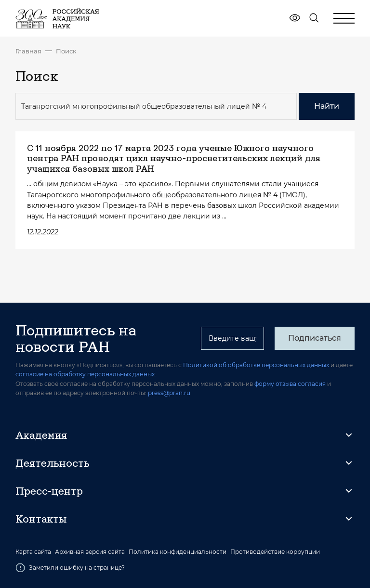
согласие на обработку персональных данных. (86, 374)
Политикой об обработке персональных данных (256, 365)
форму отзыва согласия (290, 384)
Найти (327, 106)
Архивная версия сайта (90, 552)
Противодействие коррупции (275, 552)
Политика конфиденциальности (178, 552)
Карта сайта (33, 552)
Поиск (66, 51)
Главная (28, 51)
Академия (41, 435)
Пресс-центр (49, 491)
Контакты (41, 519)
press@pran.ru (169, 393)
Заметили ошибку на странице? (70, 568)
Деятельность (53, 463)
